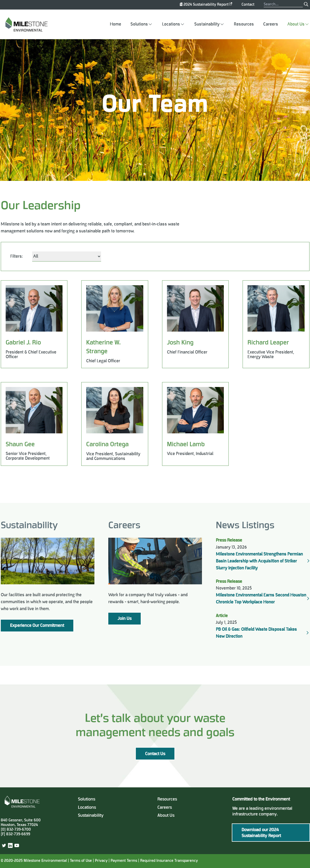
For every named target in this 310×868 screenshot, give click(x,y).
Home (116, 24)
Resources (244, 24)
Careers (271, 24)
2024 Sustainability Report (206, 5)
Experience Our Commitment (37, 626)
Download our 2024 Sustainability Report (261, 833)
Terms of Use (81, 861)
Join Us (125, 619)
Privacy (101, 861)
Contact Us (155, 754)
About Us (296, 24)
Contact (248, 5)
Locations (171, 24)
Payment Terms (124, 861)
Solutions (139, 24)
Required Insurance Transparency (169, 861)
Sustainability (207, 24)
